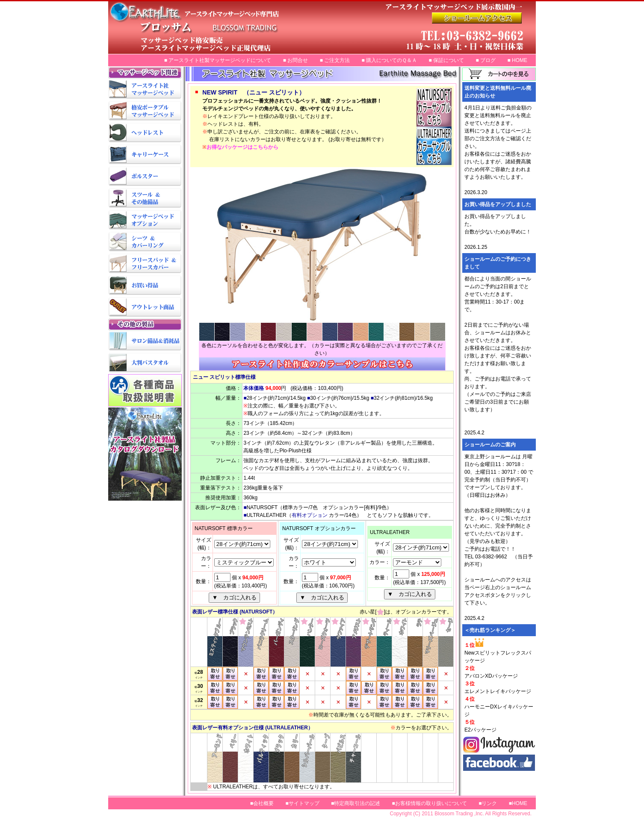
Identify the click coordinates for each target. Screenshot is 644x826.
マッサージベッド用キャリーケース (145, 155)
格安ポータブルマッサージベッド (145, 111)
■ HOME (517, 60)
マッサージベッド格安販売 (484, 18)
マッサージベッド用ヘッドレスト (145, 133)
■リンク (488, 803)
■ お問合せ (296, 60)
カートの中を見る (499, 74)
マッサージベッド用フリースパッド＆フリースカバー (145, 264)
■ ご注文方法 (335, 60)
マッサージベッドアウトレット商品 (145, 308)
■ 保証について (447, 60)
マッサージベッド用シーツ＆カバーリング (145, 242)
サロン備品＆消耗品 (145, 341)
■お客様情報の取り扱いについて (430, 803)
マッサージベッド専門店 (270, 28)
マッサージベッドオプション (145, 220)
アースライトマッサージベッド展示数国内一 (484, 39)
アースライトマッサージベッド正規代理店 (484, 7)
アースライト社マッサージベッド (145, 90)
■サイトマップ (302, 803)
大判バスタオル (145, 363)
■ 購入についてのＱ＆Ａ (390, 60)
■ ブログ (486, 60)
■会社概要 (262, 803)
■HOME (518, 803)
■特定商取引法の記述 (356, 803)
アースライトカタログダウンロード (145, 457)
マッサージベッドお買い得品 (145, 286)
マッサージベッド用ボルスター (145, 177)
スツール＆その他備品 (145, 199)
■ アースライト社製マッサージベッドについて (218, 60)
